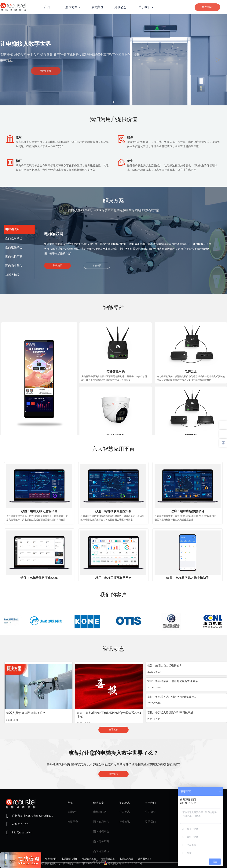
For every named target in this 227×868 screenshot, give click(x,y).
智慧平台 (73, 822)
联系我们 (150, 822)
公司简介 (150, 812)
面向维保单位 (101, 832)
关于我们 (146, 7)
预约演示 (207, 7)
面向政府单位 (101, 822)
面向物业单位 (101, 851)
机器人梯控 (100, 861)
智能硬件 (73, 812)
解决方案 (73, 7)
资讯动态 (122, 7)
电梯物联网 (100, 812)
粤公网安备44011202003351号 (123, 863)
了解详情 (97, 266)
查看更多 (113, 730)
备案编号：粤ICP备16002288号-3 (82, 863)
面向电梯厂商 (101, 841)
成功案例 (97, 7)
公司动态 (125, 812)
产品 (48, 7)
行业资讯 (125, 822)
